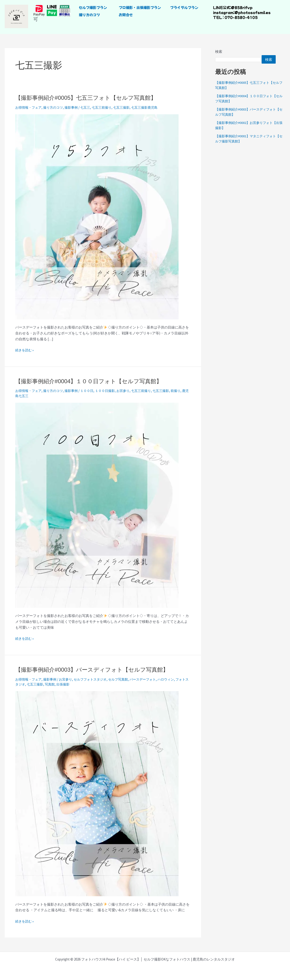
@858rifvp (241, 7)
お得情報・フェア (29, 107)
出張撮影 (76, 684)
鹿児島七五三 (31, 396)
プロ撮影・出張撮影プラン (140, 7)
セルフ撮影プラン (93, 7)
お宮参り (130, 391)
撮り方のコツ (89, 15)
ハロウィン (176, 679)
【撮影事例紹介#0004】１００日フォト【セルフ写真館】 (95, 381)
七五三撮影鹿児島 (153, 107)
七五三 (90, 107)
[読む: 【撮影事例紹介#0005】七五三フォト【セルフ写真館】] (97, 216)
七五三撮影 (128, 107)
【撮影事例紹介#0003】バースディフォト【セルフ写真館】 (98, 670)
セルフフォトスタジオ (95, 679)
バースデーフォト (151, 679)
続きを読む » (25, 350)
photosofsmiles (254, 12)
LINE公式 (221, 7)
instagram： (224, 12)
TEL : (218, 17)
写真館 (63, 684)
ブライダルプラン (184, 7)
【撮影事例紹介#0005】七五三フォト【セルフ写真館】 (92, 98)
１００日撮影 (111, 391)
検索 (219, 52)
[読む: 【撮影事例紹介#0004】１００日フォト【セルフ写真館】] (97, 505)
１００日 (92, 391)
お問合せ (126, 15)
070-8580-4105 (241, 17)
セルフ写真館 (125, 679)
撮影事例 (75, 107)
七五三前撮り (107, 107)
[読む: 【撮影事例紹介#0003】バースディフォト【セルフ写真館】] (97, 793)
